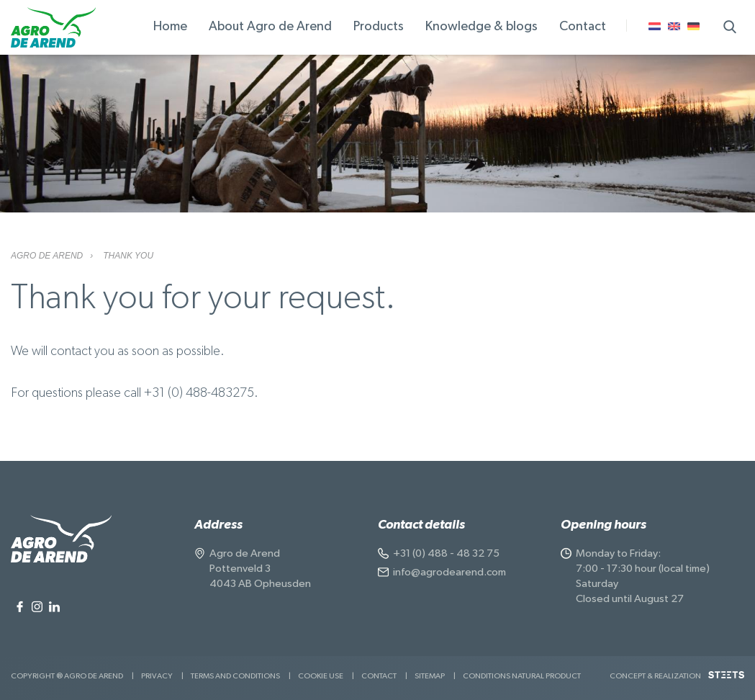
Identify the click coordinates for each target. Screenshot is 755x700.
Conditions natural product (522, 676)
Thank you (128, 256)
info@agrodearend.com (449, 572)
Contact (379, 676)
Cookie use (321, 676)
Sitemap (430, 676)
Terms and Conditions (235, 676)
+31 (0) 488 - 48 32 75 (446, 553)
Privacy (157, 676)
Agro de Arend (47, 256)
